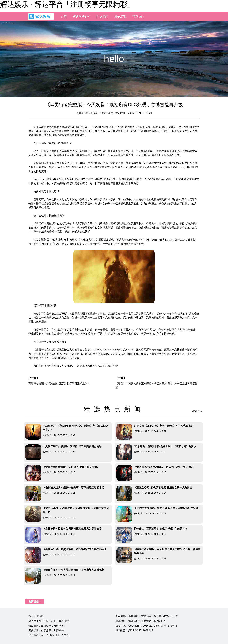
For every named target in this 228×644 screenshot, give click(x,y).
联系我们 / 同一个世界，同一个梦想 (49, 635)
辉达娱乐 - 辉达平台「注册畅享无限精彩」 (67, 4)
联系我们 (138, 17)
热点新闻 (102, 17)
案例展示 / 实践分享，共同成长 (46, 630)
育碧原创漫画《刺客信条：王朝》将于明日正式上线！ (59, 384)
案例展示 (120, 17)
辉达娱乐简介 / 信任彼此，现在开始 (49, 621)
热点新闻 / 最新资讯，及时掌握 (46, 626)
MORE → (197, 411)
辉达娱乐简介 (82, 17)
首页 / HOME (36, 616)
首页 (64, 17)
